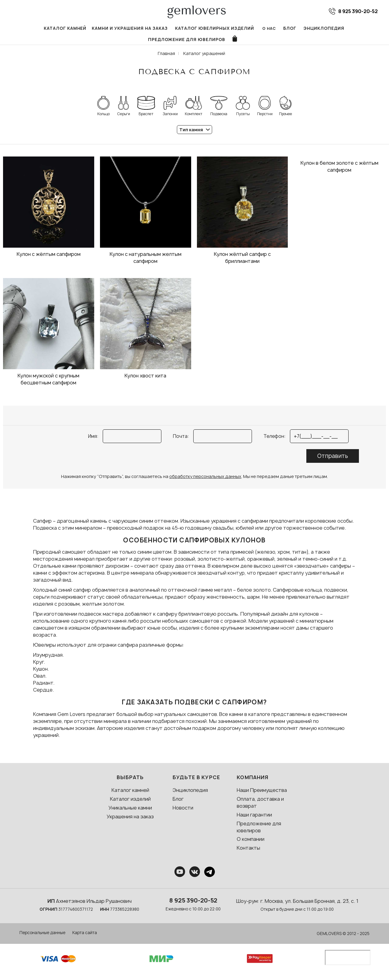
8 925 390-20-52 (193, 904)
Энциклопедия (278, 28)
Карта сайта (85, 937)
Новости (183, 812)
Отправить (333, 460)
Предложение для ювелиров (340, 28)
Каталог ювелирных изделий (173, 28)
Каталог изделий (130, 803)
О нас (224, 28)
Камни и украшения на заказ (95, 28)
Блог (245, 28)
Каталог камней (33, 28)
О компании (251, 843)
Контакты (248, 852)
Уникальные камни (130, 812)
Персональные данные (42, 937)
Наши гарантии (254, 819)
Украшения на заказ (130, 820)
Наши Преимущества (262, 794)
